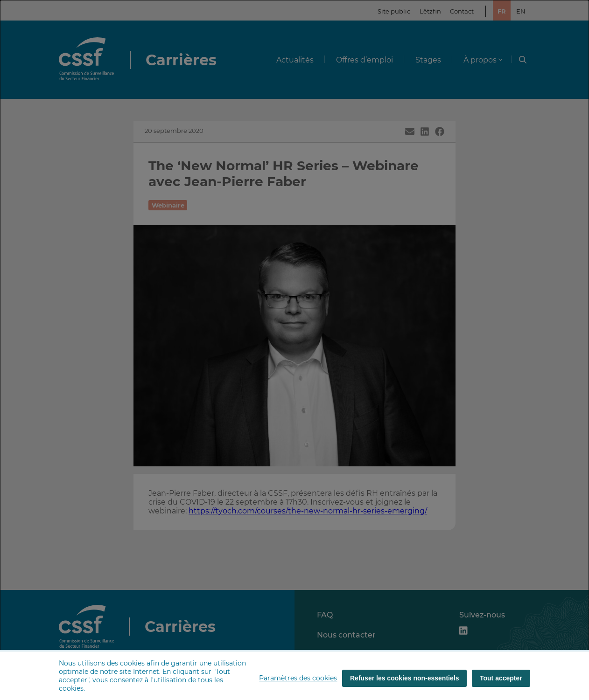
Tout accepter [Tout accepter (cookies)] (501, 678)
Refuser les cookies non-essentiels (404, 678)
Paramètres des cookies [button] (298, 678)
